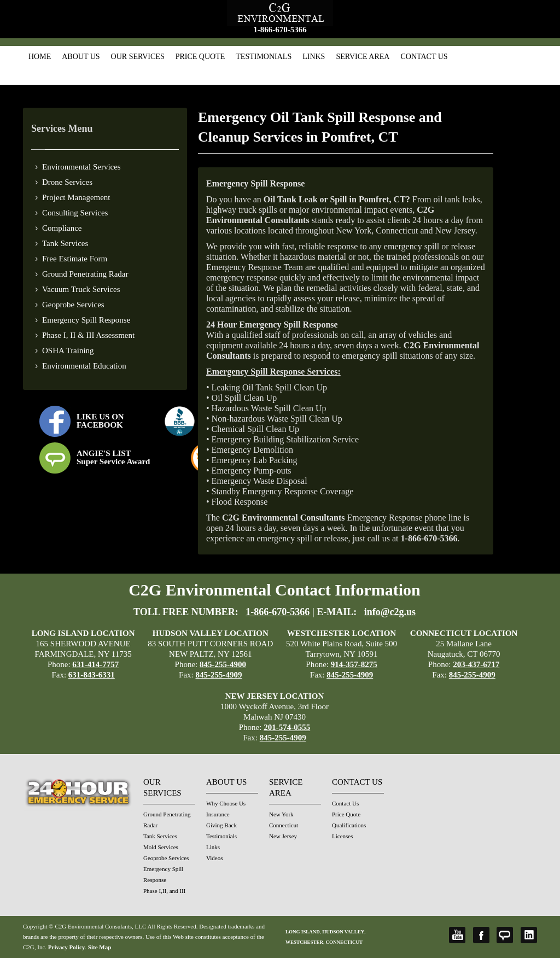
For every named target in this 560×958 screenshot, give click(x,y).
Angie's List (505, 935)
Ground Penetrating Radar (85, 274)
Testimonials (264, 57)
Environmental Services (81, 167)
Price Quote (200, 57)
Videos (215, 858)
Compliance (62, 228)
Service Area (363, 57)
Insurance (218, 814)
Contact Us (424, 57)
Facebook (481, 935)
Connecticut (284, 825)
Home (40, 57)
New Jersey (283, 836)
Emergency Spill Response (86, 320)
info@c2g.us (390, 612)
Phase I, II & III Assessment (88, 335)
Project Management (76, 197)
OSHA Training (68, 351)
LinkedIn (529, 935)
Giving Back (221, 825)
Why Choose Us (226, 803)
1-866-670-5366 (280, 30)
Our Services (138, 57)
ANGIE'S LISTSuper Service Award (113, 457)
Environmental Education (84, 366)
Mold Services (161, 847)
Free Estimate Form (75, 259)
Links (314, 57)
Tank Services (65, 243)
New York (281, 814)
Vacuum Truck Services (81, 289)
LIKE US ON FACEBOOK (100, 421)
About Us (81, 57)
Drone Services (67, 182)
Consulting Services (75, 213)
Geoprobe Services (73, 305)
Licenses (342, 836)
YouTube (457, 935)
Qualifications (349, 825)
